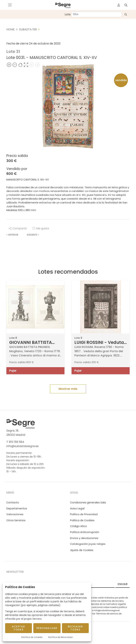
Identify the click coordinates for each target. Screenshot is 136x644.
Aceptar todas (18, 628)
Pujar (13, 371)
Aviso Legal (77, 508)
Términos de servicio (107, 614)
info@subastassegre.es (22, 446)
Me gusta (41, 228)
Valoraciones (15, 514)
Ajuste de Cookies (82, 550)
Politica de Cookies (82, 520)
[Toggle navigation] (10, 5)
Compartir (18, 228)
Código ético (79, 526)
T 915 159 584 (15, 442)
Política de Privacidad (60, 637)
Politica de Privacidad (84, 514)
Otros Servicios (16, 520)
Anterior (12, 235)
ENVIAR (123, 584)
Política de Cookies (32, 637)
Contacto (13, 502)
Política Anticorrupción (85, 532)
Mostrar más (68, 389)
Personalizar (47, 628)
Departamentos (17, 508)
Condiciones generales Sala (88, 502)
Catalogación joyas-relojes (88, 544)
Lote (68, 14)
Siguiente (33, 235)
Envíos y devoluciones (84, 538)
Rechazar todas (75, 628)
